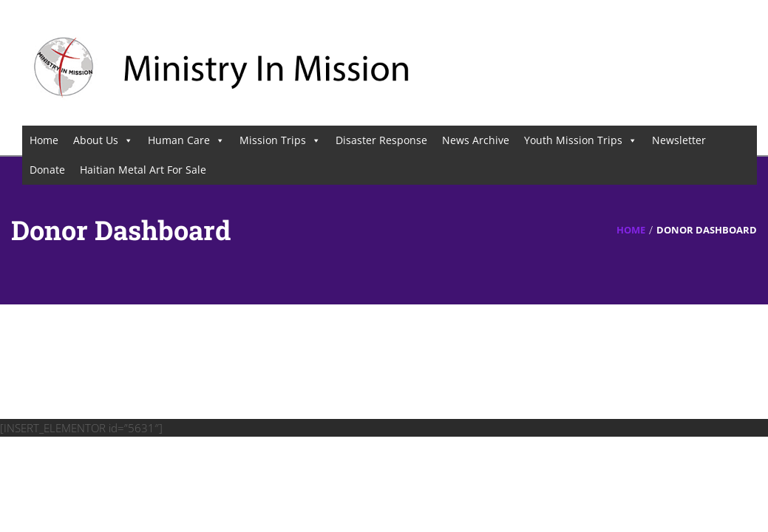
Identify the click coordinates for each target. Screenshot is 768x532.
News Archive (476, 140)
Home (44, 140)
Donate (47, 170)
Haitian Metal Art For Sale (143, 170)
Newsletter (679, 140)
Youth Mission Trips (581, 140)
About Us (103, 140)
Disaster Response (381, 140)
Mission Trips (280, 140)
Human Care (186, 140)
